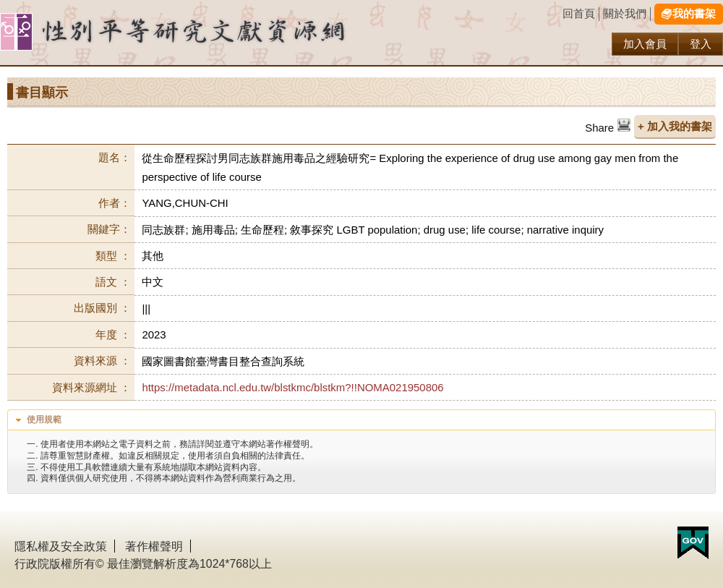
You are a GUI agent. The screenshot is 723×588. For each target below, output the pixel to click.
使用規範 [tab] (37, 420)
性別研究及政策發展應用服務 (202, 32)
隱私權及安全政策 (61, 546)
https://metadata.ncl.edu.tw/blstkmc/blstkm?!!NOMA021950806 (292, 387)
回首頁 (579, 13)
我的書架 (694, 13)
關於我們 (625, 13)
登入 (701, 44)
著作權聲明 (154, 546)
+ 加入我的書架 (675, 126)
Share (599, 128)
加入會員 (645, 44)
